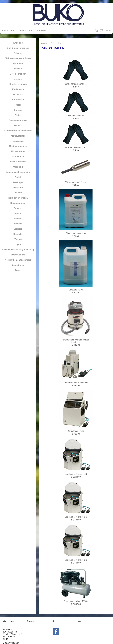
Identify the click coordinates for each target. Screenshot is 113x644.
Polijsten (18, 193)
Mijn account (8, 30)
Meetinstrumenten (18, 146)
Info (31, 30)
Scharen (18, 208)
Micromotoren (18, 151)
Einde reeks (18, 89)
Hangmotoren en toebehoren (18, 131)
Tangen (18, 239)
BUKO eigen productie (18, 48)
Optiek (18, 177)
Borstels (18, 79)
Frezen (18, 105)
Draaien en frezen (18, 84)
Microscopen (18, 157)
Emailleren (18, 95)
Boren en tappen (18, 74)
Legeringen (18, 141)
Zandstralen (18, 265)
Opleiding (18, 167)
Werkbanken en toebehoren (18, 260)
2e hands (18, 53)
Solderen (18, 229)
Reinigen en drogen (18, 198)
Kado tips (18, 43)
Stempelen (18, 234)
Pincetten (18, 188)
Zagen (18, 270)
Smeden (18, 219)
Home (79, 621)
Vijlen (18, 244)
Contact (22, 30)
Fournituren (18, 100)
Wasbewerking (18, 255)
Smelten (18, 224)
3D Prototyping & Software (18, 58)
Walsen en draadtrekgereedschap (18, 250)
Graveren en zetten (18, 120)
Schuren (18, 213)
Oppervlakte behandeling (18, 172)
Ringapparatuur (18, 203)
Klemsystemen (18, 136)
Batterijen (18, 64)
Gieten (18, 115)
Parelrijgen (18, 182)
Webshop (43, 30)
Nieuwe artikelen (18, 162)
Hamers (18, 126)
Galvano (18, 110)
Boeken (18, 69)
